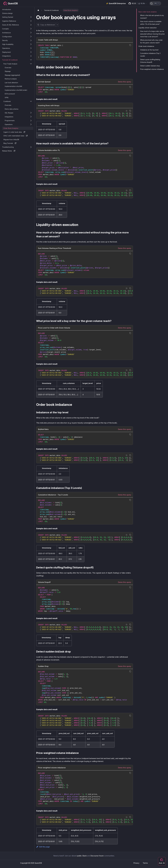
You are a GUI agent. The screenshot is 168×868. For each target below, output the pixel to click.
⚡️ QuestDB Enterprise (116, 3)
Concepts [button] (5, 29)
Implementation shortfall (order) (16, 90)
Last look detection (11, 83)
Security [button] (5, 40)
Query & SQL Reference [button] (11, 25)
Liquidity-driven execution (148, 28)
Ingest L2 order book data (14, 132)
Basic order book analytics (148, 12)
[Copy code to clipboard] (130, 45)
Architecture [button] (6, 33)
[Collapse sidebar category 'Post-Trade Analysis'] (31, 64)
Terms (145, 863)
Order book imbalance (146, 46)
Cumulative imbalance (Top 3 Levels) (150, 55)
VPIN (6, 98)
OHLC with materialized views (16, 136)
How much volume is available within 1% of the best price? (151, 23)
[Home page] (38, 10)
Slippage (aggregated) (12, 75)
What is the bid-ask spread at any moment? (152, 17)
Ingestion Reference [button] (9, 21)
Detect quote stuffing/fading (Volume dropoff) (150, 61)
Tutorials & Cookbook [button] (10, 60)
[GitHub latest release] (138, 3)
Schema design (7, 13)
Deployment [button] (6, 52)
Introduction (7, 9)
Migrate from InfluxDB (11, 139)
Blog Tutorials (10, 143)
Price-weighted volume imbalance (152, 69)
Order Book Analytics (11, 128)
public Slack (82, 856)
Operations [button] (6, 48)
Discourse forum (97, 856)
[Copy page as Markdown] (46, 25)
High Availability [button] (8, 44)
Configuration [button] (7, 36)
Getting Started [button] (8, 17)
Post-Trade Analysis (10, 64)
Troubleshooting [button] (8, 147)
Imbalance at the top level (149, 50)
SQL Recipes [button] (9, 113)
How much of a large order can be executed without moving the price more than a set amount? (152, 34)
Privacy (136, 863)
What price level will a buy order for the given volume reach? (151, 41)
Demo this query (125, 82)
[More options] (57, 25)
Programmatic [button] (10, 120)
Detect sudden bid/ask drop (150, 66)
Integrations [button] (6, 56)
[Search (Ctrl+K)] (155, 3)
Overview (8, 68)
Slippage (8, 71)
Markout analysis (11, 79)
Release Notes (9, 151)
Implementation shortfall (13, 86)
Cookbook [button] (7, 101)
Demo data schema (11, 109)
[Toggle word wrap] (127, 111)
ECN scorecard (10, 94)
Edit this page (43, 847)
